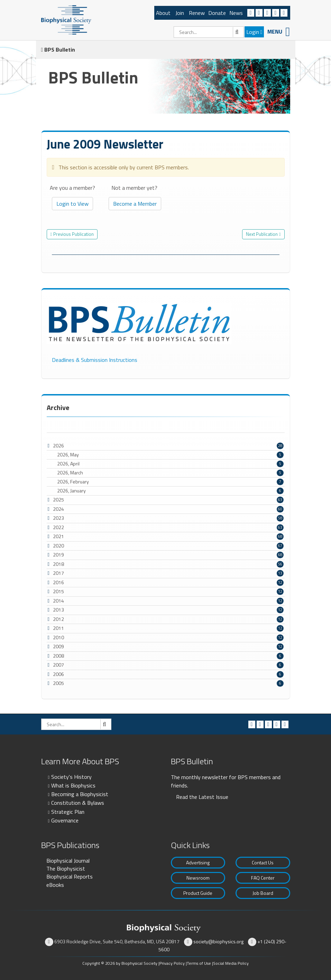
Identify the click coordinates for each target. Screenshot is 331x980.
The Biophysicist (66, 868)
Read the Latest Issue (202, 797)
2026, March (170, 473)
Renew (197, 13)
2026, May (170, 455)
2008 (58, 656)
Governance (65, 820)
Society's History (71, 777)
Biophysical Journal (68, 861)
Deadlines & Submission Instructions (95, 360)
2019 (58, 555)
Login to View (72, 204)
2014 (58, 601)
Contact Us (263, 862)
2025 (58, 500)
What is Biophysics (73, 785)
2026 (58, 446)
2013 (58, 610)
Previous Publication (73, 234)
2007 (58, 665)
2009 (58, 646)
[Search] (209, 32)
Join (180, 13)
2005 (58, 683)
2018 (58, 564)
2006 (58, 674)
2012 (58, 619)
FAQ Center (263, 878)
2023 (58, 518)
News (236, 13)
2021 (58, 536)
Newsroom (198, 878)
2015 (58, 591)
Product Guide (198, 893)
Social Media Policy (231, 963)
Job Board (263, 893)
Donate (217, 13)
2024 (58, 509)
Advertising (198, 862)
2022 (58, 527)
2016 (58, 582)
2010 (58, 637)
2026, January (170, 491)
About (163, 13)
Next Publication (262, 234)
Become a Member (135, 204)
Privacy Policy (172, 963)
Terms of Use (199, 963)
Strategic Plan (68, 812)
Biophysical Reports (70, 876)
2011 (58, 628)
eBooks (55, 885)
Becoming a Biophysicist (80, 794)
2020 (58, 546)
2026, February (170, 482)
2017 (58, 573)
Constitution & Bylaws (78, 803)
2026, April (170, 464)
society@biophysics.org (218, 941)
